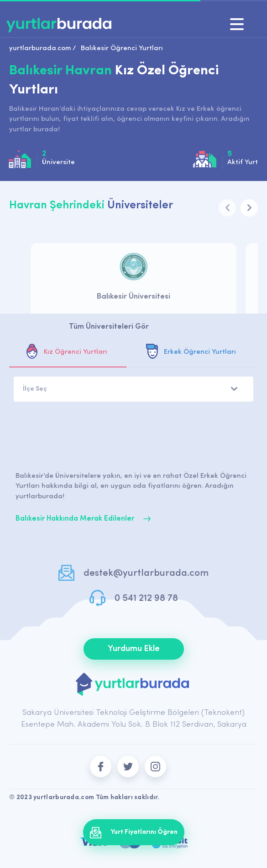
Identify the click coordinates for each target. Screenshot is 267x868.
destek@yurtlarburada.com (146, 573)
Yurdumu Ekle (134, 649)
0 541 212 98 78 (146, 598)
